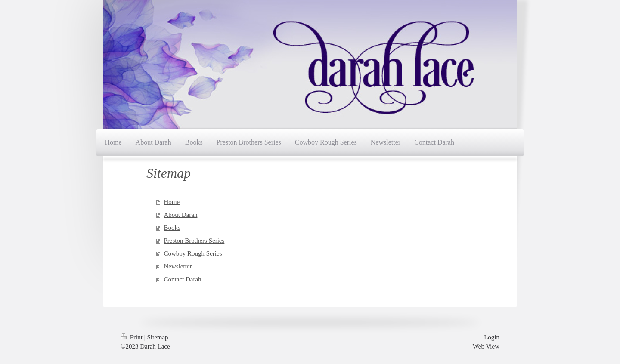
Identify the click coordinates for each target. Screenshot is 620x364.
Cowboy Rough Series (193, 253)
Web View (486, 346)
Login (492, 337)
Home (172, 202)
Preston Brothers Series (194, 241)
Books (172, 228)
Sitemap (157, 337)
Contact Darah (183, 279)
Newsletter (178, 266)
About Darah (181, 215)
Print (132, 337)
